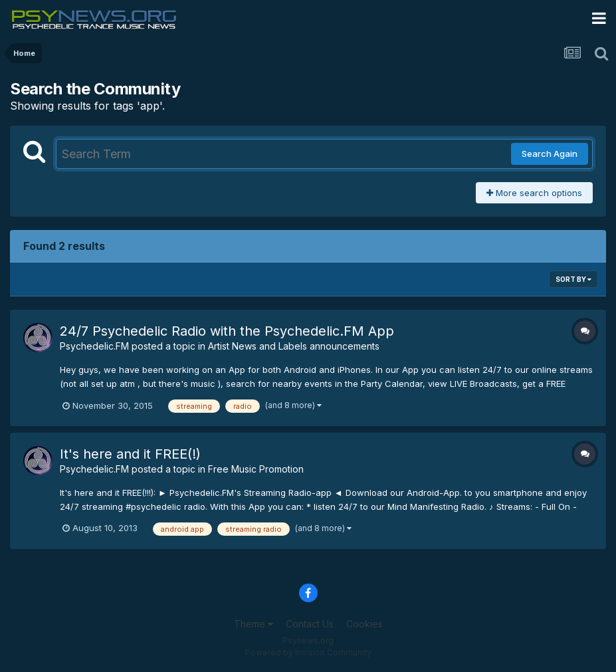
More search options (534, 193)
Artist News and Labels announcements (294, 346)
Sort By (573, 279)
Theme (254, 624)
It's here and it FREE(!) (130, 454)
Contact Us (310, 624)
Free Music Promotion (256, 469)
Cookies (364, 624)
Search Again (550, 154)
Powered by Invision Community (308, 652)
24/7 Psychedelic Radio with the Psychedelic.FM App (227, 331)
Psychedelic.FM (94, 346)
